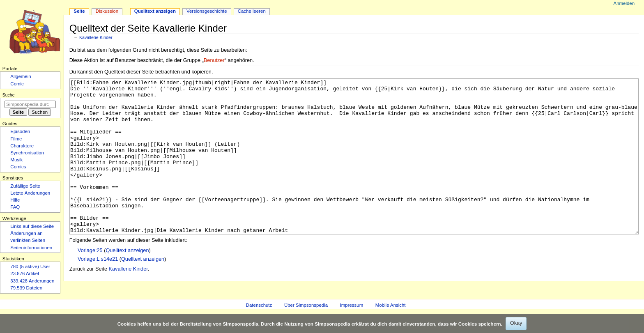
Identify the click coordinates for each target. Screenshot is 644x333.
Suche (9, 95)
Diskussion (107, 11)
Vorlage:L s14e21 (98, 290)
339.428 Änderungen (32, 281)
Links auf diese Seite (32, 226)
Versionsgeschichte (207, 11)
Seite (79, 11)
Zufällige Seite (25, 186)
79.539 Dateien (26, 288)
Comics (18, 167)
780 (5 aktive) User (30, 266)
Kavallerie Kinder (96, 37)
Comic (17, 84)
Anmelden (624, 3)
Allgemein (21, 76)
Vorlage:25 (90, 281)
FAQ (15, 207)
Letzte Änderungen (30, 193)
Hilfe (15, 200)
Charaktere (22, 146)
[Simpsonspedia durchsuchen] (30, 104)
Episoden (20, 131)
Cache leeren (252, 11)
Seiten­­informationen (31, 248)
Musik (16, 160)
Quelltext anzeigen (127, 281)
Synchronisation (27, 153)
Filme (16, 139)
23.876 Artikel (24, 273)
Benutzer (214, 60)
